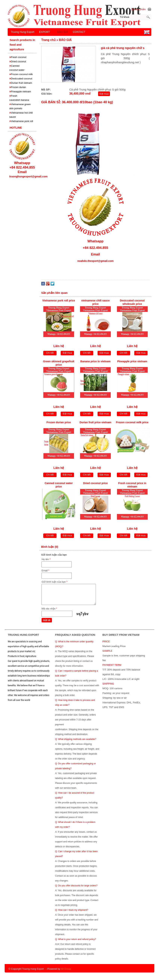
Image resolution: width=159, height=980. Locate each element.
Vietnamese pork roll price (59, 301)
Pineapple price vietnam (132, 361)
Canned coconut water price (59, 485)
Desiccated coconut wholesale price (132, 302)
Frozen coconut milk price (132, 422)
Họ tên (46, 559)
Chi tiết (50, 353)
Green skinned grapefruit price (59, 363)
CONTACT (79, 32)
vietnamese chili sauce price (96, 302)
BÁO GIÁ (63, 32)
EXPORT (44, 32)
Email (45, 571)
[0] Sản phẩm (138, 9)
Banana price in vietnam (95, 361)
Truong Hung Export (22, 32)
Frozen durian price (59, 422)
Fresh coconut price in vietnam (132, 485)
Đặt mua (104, 94)
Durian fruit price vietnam (96, 422)
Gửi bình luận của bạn (54, 582)
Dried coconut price (95, 483)
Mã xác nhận (49, 609)
